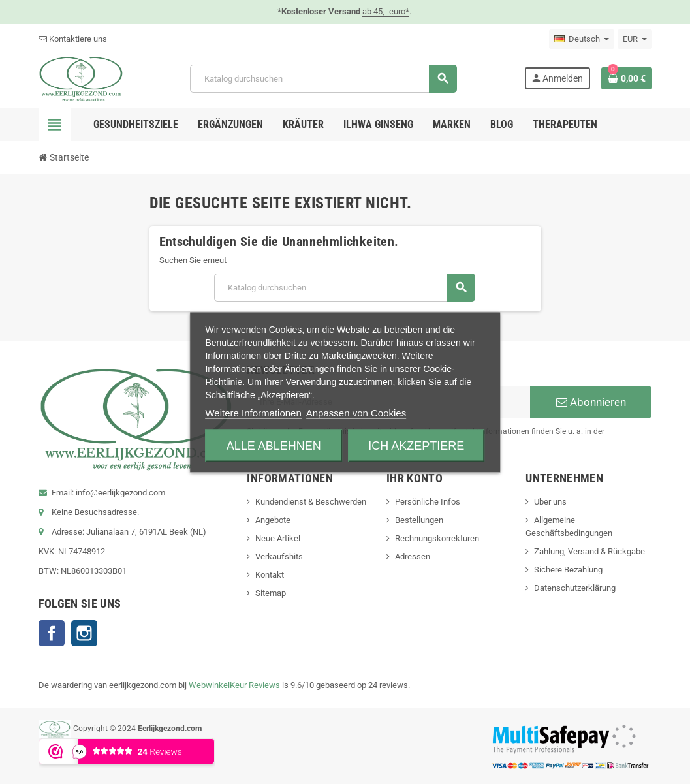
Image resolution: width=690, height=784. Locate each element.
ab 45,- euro (386, 11)
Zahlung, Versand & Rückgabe (589, 551)
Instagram (84, 633)
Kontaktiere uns (73, 39)
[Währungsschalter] (635, 39)
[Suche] (323, 79)
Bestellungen (419, 520)
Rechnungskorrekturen (437, 538)
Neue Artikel (278, 538)
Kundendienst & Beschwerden (311, 502)
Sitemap (271, 593)
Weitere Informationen (253, 412)
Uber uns (550, 502)
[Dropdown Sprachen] (582, 39)
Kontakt (270, 575)
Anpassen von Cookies (356, 412)
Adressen (413, 557)
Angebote (273, 520)
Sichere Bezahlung (568, 570)
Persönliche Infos (428, 502)
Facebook (52, 633)
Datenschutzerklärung (575, 588)
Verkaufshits (279, 557)
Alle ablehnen (274, 445)
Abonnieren (591, 402)
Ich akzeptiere (416, 445)
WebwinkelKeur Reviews (234, 685)
